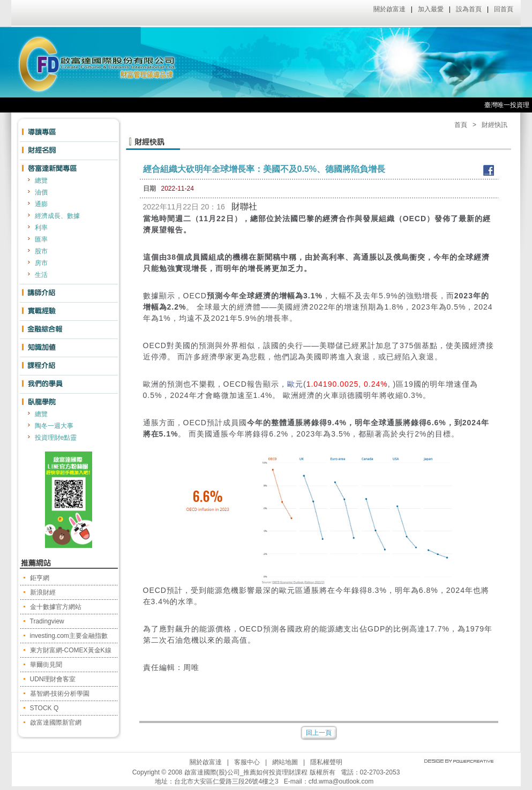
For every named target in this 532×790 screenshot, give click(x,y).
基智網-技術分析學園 (60, 694)
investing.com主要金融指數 (69, 636)
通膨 (41, 204)
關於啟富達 (389, 9)
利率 (41, 228)
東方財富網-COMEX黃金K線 (71, 650)
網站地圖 (285, 762)
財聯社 (244, 206)
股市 (41, 251)
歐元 (295, 384)
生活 (41, 275)
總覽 (41, 180)
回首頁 (504, 9)
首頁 (461, 125)
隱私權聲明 (326, 762)
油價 (41, 192)
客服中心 (247, 762)
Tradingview (47, 621)
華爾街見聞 (46, 665)
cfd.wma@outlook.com (341, 781)
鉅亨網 (40, 578)
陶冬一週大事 (54, 426)
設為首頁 (469, 9)
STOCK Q (44, 708)
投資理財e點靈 (56, 438)
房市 (41, 263)
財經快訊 (494, 125)
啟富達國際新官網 (56, 723)
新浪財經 (43, 592)
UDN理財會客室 (53, 679)
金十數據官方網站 (56, 607)
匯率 (41, 239)
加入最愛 (431, 9)
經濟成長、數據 (57, 216)
